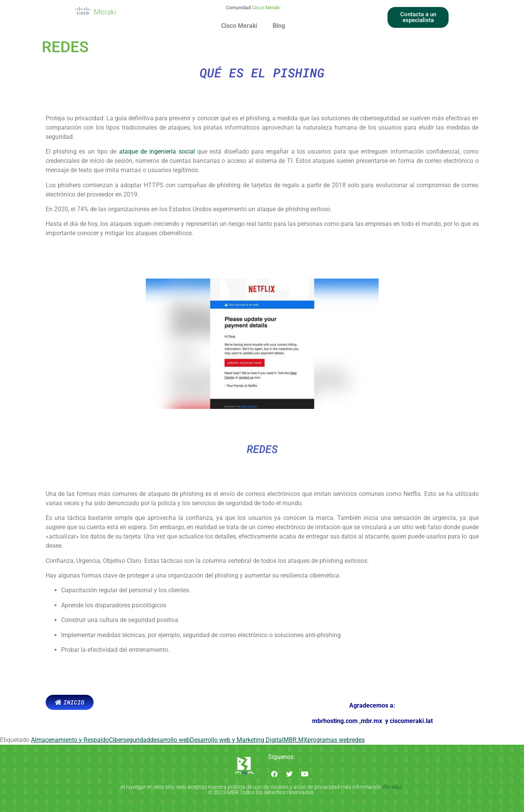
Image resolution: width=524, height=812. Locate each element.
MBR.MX (295, 740)
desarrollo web (170, 740)
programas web (329, 740)
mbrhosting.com (335, 721)
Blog (279, 26)
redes (357, 740)
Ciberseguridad (130, 740)
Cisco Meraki (239, 26)
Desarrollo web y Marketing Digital (237, 740)
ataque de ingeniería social (157, 151)
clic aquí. (393, 787)
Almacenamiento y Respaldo (70, 740)
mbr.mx (372, 721)
